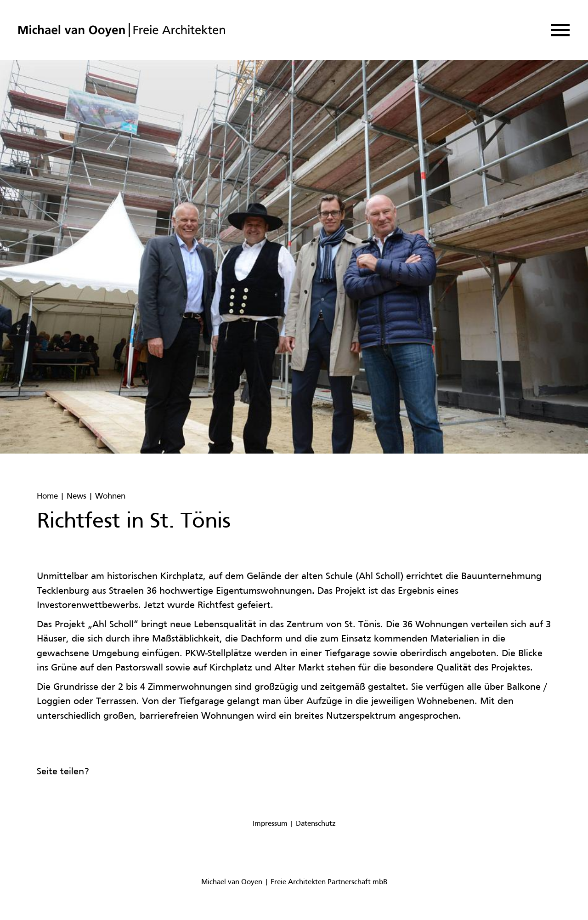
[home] (122, 30)
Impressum (270, 824)
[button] (560, 30)
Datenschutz (316, 824)
